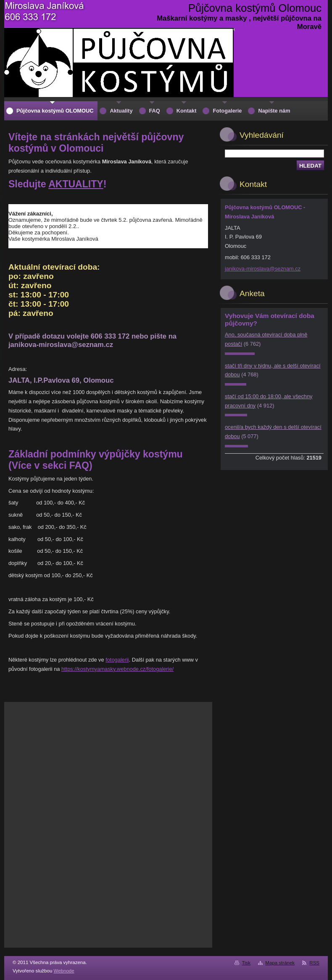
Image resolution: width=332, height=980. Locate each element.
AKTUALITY (76, 184)
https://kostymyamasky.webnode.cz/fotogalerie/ (117, 669)
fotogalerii (117, 660)
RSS (314, 963)
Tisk (246, 963)
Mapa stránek (280, 963)
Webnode (64, 971)
